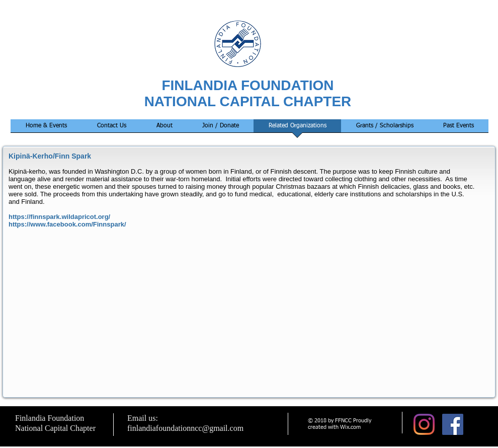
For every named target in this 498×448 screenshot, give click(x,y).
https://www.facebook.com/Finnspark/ (67, 224)
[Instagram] (424, 424)
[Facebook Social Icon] (453, 424)
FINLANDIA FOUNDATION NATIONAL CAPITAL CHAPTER (248, 93)
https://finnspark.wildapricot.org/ (59, 217)
